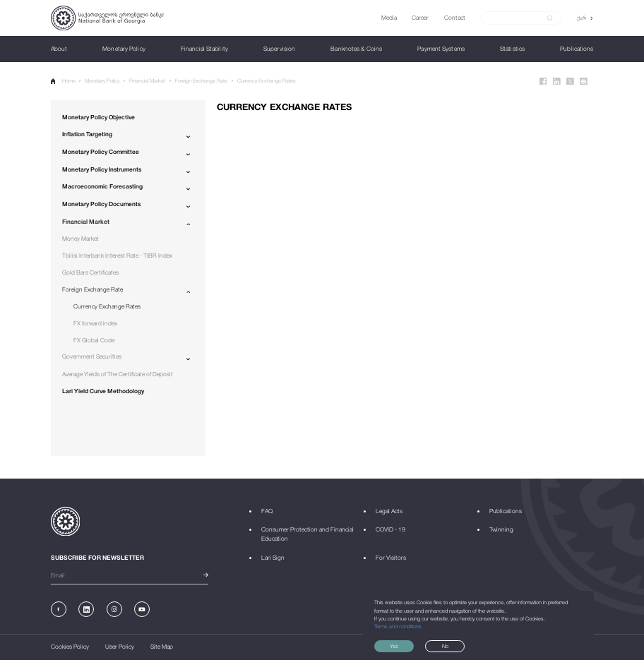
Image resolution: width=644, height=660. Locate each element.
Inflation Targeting (87, 134)
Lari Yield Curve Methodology (103, 391)
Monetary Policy (102, 81)
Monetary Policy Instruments (102, 169)
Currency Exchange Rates (267, 81)
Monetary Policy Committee (101, 152)
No (445, 646)
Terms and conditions (398, 626)
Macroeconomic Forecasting (102, 186)
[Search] (517, 18)
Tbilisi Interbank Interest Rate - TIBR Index (117, 256)
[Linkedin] (557, 82)
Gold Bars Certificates (90, 272)
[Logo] (108, 18)
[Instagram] (114, 609)
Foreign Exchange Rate (201, 81)
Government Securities (92, 356)
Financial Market (147, 81)
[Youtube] (142, 609)
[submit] (550, 18)
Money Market (80, 239)
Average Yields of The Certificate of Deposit (118, 374)
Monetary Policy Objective (99, 117)
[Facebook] (543, 82)
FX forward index (95, 323)
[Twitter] (570, 82)
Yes (394, 646)
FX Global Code (94, 340)
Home (63, 81)
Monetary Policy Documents (101, 204)
